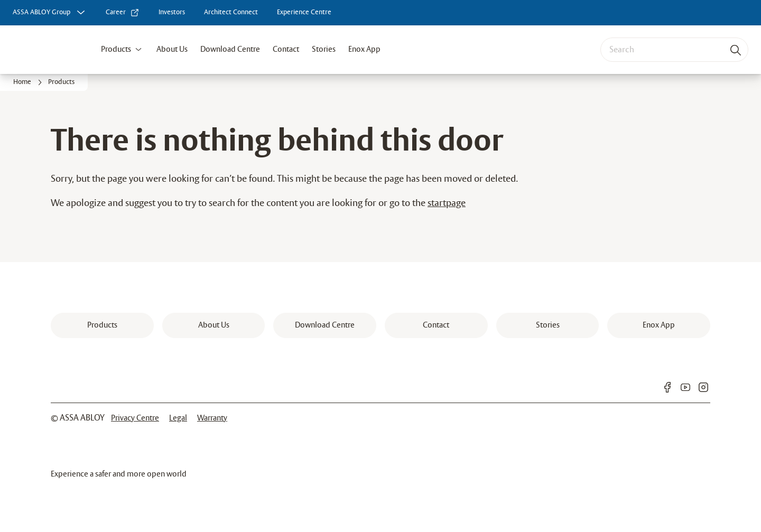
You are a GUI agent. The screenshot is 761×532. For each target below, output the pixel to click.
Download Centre (230, 49)
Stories (324, 49)
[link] (123, 13)
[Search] (736, 50)
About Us (172, 49)
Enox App (364, 49)
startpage (447, 203)
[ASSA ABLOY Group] (50, 13)
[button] (138, 50)
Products (116, 49)
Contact (286, 49)
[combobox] (674, 50)
